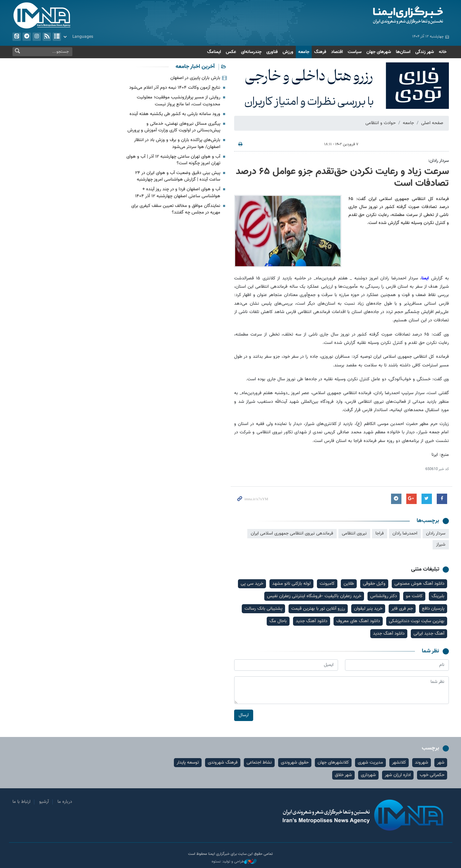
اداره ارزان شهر (398, 775)
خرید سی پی (252, 584)
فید (46, 37)
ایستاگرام (36, 37)
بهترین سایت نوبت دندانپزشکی (417, 621)
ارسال (244, 715)
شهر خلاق (343, 775)
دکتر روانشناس (384, 596)
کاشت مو (414, 596)
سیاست (355, 52)
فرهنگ (320, 52)
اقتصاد (337, 52)
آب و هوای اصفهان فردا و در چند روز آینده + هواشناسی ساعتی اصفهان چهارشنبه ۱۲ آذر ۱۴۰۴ (178, 193)
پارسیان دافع (433, 609)
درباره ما (65, 802)
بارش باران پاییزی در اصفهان (195, 78)
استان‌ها (403, 52)
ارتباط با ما (21, 802)
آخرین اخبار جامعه (195, 67)
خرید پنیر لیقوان (368, 609)
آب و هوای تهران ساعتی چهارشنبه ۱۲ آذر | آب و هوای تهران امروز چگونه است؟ (173, 160)
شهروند (422, 763)
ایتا (16, 37)
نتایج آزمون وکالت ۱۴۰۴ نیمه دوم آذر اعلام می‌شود (175, 88)
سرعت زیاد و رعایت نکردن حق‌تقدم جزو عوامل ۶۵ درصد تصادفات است (342, 177)
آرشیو (56, 37)
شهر (441, 763)
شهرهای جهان (379, 52)
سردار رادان (436, 533)
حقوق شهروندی (295, 763)
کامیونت (327, 584)
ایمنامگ (214, 52)
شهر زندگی (425, 52)
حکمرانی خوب (432, 775)
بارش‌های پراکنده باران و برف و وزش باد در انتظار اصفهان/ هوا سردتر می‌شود (177, 143)
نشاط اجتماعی (259, 763)
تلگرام (26, 37)
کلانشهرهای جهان (333, 763)
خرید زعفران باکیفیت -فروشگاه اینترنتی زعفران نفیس (314, 596)
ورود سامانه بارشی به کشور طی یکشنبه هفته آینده (175, 114)
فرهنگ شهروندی (223, 763)
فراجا (380, 533)
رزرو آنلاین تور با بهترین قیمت (318, 609)
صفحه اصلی (432, 123)
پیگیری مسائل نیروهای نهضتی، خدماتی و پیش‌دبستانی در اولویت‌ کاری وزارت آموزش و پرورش (174, 127)
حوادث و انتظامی (380, 123)
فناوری (272, 52)
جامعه (304, 52)
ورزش (288, 52)
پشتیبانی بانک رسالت (263, 609)
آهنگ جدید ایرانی (429, 634)
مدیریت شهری (370, 763)
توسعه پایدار (188, 763)
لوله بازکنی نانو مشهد (291, 584)
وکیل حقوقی (374, 584)
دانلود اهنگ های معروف (358, 621)
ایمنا (378, 16)
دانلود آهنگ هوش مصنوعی (419, 584)
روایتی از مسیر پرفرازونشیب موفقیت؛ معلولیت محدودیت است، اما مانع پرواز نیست (179, 101)
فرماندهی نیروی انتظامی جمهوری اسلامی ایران (292, 533)
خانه (443, 52)
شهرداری (368, 775)
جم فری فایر (402, 609)
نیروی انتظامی (354, 533)
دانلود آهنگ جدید (312, 621)
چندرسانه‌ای (251, 52)
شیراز (441, 545)
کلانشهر (399, 763)
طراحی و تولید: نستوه (234, 862)
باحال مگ (278, 621)
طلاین (349, 584)
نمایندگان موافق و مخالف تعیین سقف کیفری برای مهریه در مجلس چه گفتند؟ (176, 209)
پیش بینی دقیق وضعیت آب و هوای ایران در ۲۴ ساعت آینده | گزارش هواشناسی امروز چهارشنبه (178, 176)
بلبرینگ (438, 596)
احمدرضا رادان (405, 533)
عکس (231, 52)
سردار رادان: (438, 161)
